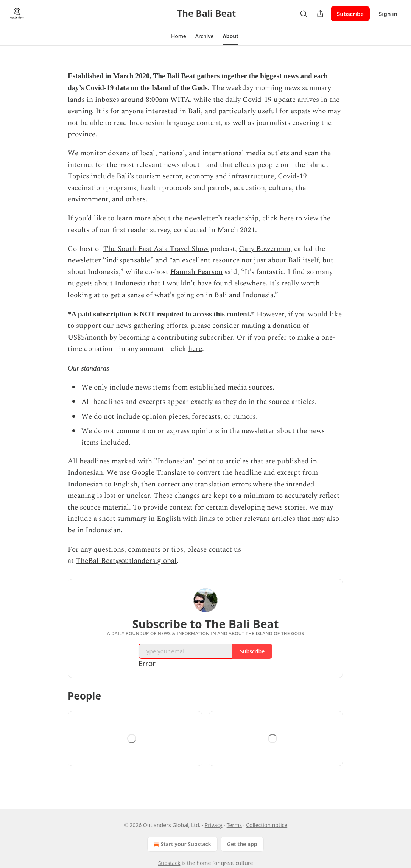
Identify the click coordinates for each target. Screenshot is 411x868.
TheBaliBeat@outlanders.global (126, 561)
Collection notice (267, 825)
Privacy (214, 825)
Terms (234, 825)
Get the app (242, 844)
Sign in (388, 14)
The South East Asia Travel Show (156, 249)
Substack (169, 863)
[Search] (304, 14)
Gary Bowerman (265, 249)
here (288, 218)
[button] (179, 36)
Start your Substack (181, 844)
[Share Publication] (320, 14)
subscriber (216, 337)
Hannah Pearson (196, 272)
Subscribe (350, 14)
